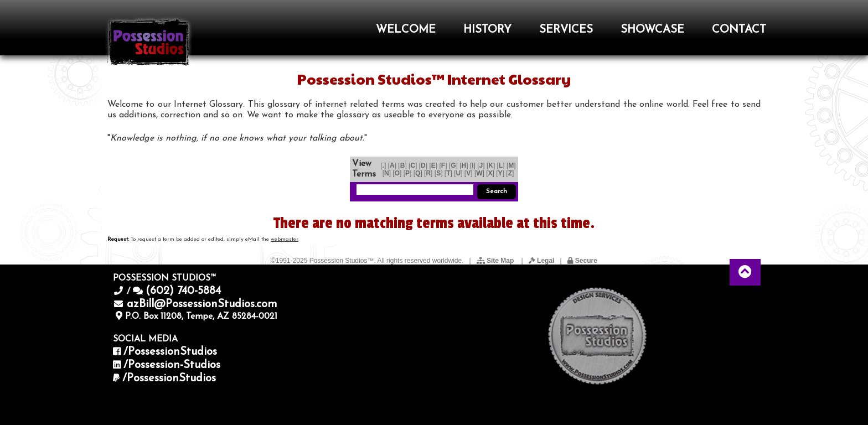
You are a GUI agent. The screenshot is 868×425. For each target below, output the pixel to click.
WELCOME (406, 30)
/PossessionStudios (170, 352)
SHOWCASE (652, 30)
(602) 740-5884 (183, 291)
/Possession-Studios (172, 365)
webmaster (285, 239)
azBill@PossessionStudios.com (202, 304)
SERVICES (566, 30)
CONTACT (739, 30)
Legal (542, 261)
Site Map (496, 261)
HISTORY (487, 30)
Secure (582, 261)
